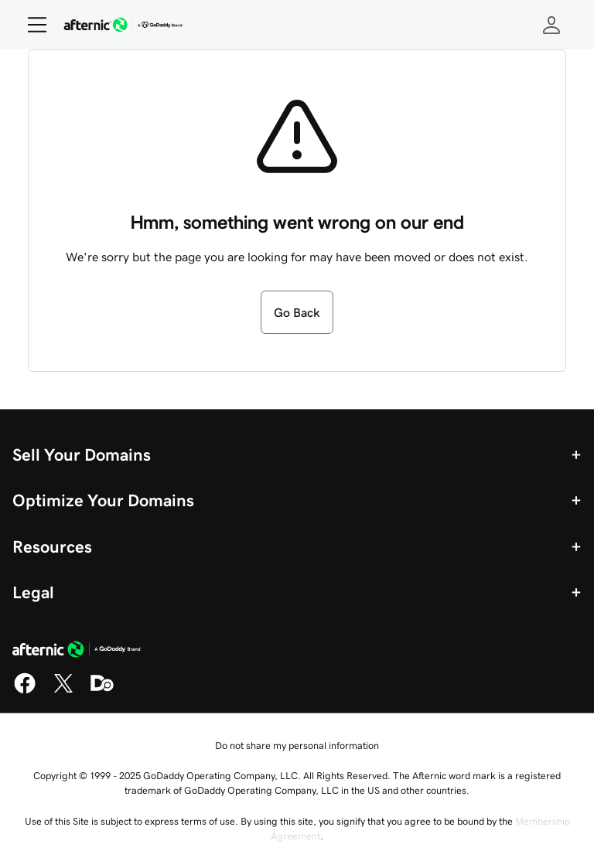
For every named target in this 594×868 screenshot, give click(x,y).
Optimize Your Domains (103, 500)
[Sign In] (551, 25)
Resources (52, 546)
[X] (63, 691)
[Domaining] (102, 691)
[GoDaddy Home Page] (77, 652)
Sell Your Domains (82, 454)
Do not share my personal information (297, 745)
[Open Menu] (31, 25)
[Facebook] (25, 691)
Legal (33, 592)
